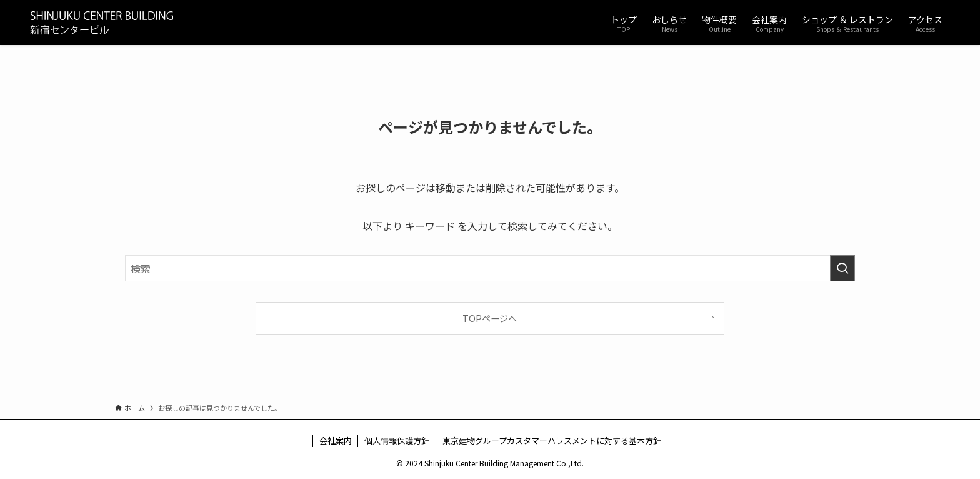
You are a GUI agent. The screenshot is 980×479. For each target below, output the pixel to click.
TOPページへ (490, 318)
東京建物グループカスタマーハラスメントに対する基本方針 (552, 441)
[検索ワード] (490, 268)
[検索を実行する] (842, 268)
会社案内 (336, 441)
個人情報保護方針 (397, 441)
